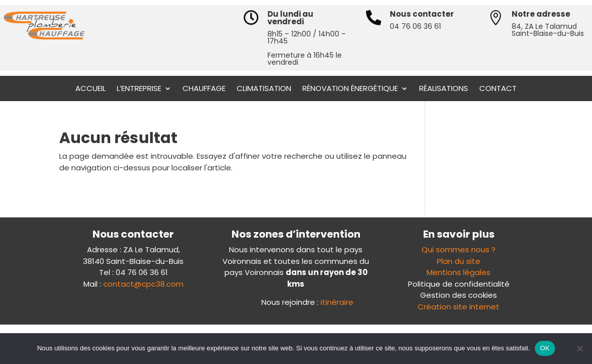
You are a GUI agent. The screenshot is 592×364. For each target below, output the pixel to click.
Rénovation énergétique (350, 89)
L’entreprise (139, 89)
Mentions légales (459, 272)
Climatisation (264, 89)
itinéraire (337, 302)
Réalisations (444, 89)
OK (545, 348)
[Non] (579, 348)
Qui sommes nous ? (459, 249)
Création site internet (459, 307)
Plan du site (459, 261)
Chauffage (204, 89)
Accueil (90, 89)
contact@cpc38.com (143, 284)
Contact (498, 89)
